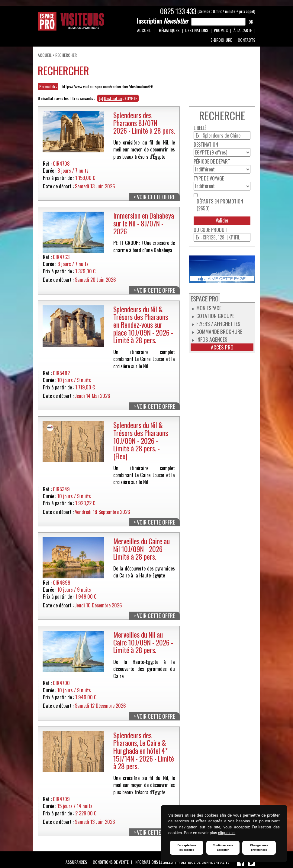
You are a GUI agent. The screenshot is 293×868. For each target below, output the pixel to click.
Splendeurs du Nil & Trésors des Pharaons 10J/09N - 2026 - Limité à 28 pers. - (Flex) (141, 441)
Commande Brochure (219, 331)
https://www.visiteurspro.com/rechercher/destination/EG (108, 86)
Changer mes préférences (259, 848)
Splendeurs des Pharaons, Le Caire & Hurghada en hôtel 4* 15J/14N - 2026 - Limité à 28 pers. (144, 751)
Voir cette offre (156, 197)
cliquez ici (227, 833)
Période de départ (212, 162)
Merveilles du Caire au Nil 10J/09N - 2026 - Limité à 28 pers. (142, 549)
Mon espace (209, 308)
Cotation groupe (215, 316)
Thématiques (168, 30)
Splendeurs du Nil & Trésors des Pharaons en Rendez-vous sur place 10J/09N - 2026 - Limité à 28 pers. (143, 325)
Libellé (200, 128)
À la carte (243, 30)
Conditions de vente (111, 862)
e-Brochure (221, 40)
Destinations (197, 30)
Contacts (246, 40)
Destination (206, 145)
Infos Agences (212, 339)
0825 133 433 (178, 11)
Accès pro (222, 347)
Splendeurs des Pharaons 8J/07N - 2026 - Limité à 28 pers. (144, 123)
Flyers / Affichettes (218, 323)
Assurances (76, 862)
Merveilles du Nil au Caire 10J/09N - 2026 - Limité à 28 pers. (143, 642)
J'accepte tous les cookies (187, 848)
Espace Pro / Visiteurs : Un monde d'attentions (71, 21)
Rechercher (66, 55)
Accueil (144, 30)
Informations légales (154, 862)
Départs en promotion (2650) (220, 205)
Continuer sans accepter (223, 848)
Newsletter (163, 21)
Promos (221, 30)
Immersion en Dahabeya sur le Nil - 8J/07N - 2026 (144, 223)
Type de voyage (209, 179)
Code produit (214, 230)
